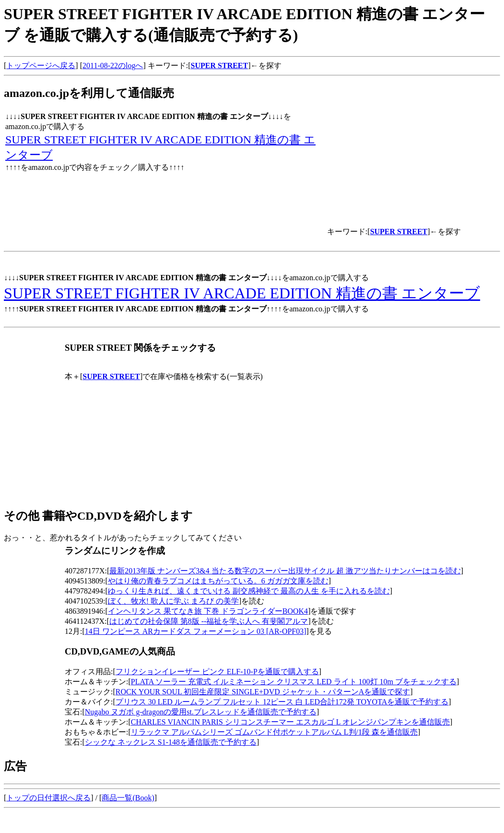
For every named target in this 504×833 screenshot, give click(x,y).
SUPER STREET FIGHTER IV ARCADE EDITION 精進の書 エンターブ (242, 293)
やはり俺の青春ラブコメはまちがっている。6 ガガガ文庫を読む (218, 581)
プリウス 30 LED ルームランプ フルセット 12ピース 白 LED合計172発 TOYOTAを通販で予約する (282, 702)
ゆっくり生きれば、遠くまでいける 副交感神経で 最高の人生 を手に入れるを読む (249, 591)
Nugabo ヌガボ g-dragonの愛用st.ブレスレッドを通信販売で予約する (201, 712)
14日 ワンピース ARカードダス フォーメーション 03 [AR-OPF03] (196, 631)
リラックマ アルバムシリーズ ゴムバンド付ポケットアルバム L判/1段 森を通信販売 (274, 732)
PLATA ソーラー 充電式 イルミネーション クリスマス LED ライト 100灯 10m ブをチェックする (294, 682)
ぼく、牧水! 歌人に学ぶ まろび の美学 (173, 601)
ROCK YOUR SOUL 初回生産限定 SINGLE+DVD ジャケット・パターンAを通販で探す (263, 692)
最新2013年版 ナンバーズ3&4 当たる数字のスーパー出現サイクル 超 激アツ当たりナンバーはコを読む (285, 571)
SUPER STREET (220, 65)
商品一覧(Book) (128, 798)
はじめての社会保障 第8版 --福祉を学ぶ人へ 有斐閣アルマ (209, 621)
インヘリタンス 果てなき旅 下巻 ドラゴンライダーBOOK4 (208, 611)
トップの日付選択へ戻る (48, 798)
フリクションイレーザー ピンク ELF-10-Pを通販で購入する (217, 672)
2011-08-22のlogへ (113, 65)
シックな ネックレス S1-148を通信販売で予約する (171, 742)
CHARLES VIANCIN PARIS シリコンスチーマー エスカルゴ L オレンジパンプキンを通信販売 (290, 722)
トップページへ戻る (41, 65)
